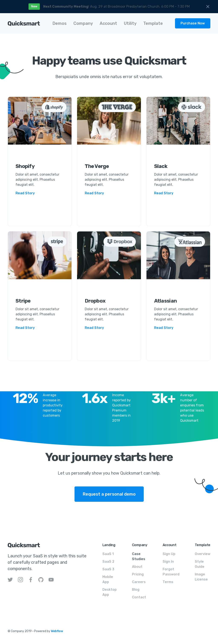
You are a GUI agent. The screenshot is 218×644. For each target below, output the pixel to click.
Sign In (168, 562)
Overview (203, 554)
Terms (168, 582)
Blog (136, 590)
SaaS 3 (108, 569)
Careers (139, 582)
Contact (139, 597)
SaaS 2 (108, 562)
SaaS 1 (108, 554)
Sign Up (169, 554)
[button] (60, 23)
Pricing (138, 574)
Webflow (57, 631)
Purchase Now (193, 23)
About (137, 567)
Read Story (25, 193)
